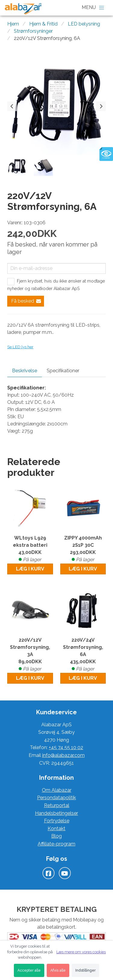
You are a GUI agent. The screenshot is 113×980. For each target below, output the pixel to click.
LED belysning (84, 24)
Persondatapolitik (56, 798)
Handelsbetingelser (56, 813)
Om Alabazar (57, 790)
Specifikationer (63, 371)
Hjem (13, 24)
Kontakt (56, 829)
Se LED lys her (20, 347)
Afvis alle (58, 970)
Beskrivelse (25, 371)
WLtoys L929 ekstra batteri (30, 549)
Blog (56, 836)
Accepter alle (29, 970)
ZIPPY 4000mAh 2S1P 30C (83, 549)
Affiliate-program (56, 844)
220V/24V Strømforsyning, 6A (83, 655)
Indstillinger (85, 970)
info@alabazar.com (63, 755)
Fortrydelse (57, 821)
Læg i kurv (30, 569)
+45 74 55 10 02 (66, 747)
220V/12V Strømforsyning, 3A (30, 655)
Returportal (57, 805)
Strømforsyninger (33, 31)
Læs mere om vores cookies (81, 952)
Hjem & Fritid (43, 24)
